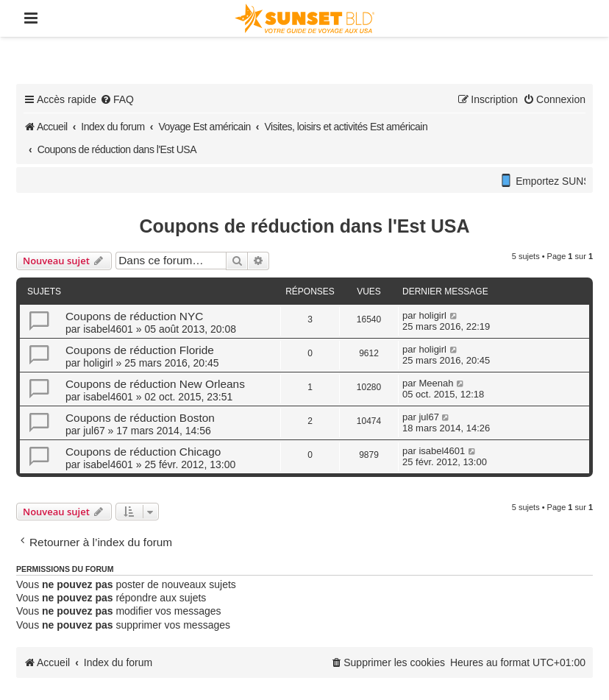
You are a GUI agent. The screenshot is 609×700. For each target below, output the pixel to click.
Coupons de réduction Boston (140, 418)
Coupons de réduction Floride (140, 350)
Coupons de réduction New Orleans (155, 384)
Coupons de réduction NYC (134, 316)
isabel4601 (108, 329)
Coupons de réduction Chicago (143, 452)
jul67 (94, 431)
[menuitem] (117, 99)
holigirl (432, 315)
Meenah (436, 383)
